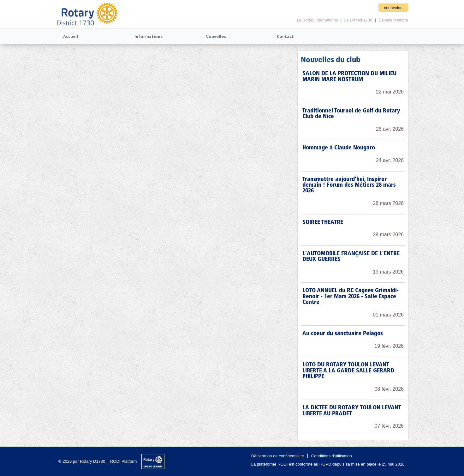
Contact (285, 36)
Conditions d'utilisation (332, 456)
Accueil (71, 36)
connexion (393, 8)
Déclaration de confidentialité (278, 456)
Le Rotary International (317, 20)
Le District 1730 (358, 20)
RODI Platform (124, 461)
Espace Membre (393, 20)
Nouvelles (216, 36)
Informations (149, 36)
